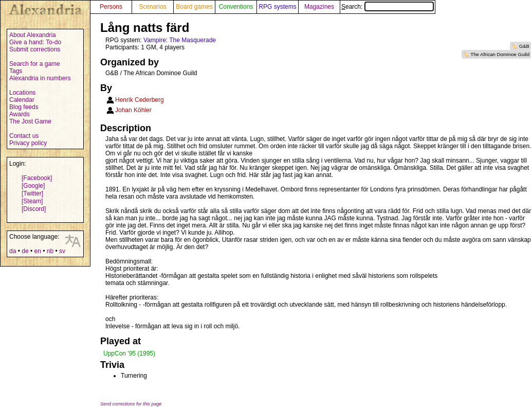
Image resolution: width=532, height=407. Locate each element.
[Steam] (32, 201)
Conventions (236, 7)
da (13, 251)
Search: (388, 7)
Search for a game (35, 64)
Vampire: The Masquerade (180, 40)
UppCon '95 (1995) (129, 353)
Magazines (319, 7)
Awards (20, 114)
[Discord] (34, 209)
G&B (524, 46)
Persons (111, 7)
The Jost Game (30, 121)
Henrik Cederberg (140, 100)
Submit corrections (35, 49)
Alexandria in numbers (40, 78)
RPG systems (277, 7)
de (25, 251)
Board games (194, 7)
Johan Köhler (133, 110)
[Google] (33, 186)
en (37, 251)
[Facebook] (37, 178)
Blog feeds (24, 107)
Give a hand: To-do (35, 42)
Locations (22, 93)
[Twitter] (32, 193)
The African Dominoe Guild (500, 54)
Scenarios (152, 7)
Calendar (22, 100)
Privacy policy (28, 143)
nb (50, 251)
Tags (16, 71)
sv (62, 251)
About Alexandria (33, 35)
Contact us (24, 136)
